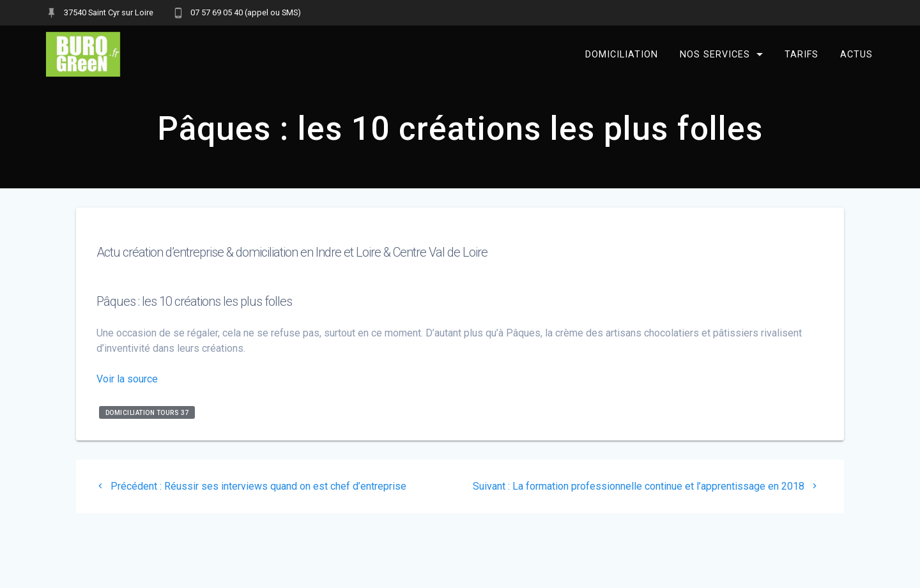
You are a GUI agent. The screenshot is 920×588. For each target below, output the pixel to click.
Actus (856, 54)
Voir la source (127, 379)
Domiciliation (622, 54)
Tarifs (801, 54)
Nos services (715, 54)
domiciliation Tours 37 (147, 412)
